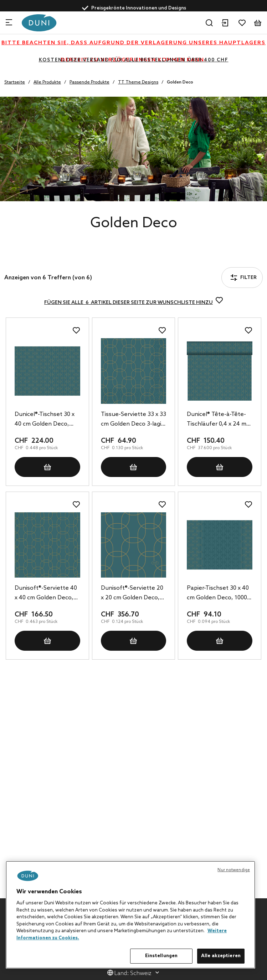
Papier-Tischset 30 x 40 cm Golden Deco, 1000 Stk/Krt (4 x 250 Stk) (218, 594)
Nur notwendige (234, 870)
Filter (25, 258)
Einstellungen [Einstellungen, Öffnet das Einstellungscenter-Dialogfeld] (161, 956)
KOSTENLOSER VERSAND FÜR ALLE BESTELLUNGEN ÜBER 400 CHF (134, 60)
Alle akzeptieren (221, 956)
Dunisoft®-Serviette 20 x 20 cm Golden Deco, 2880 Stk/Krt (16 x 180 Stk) (132, 594)
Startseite (15, 82)
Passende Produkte (89, 82)
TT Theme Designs (138, 82)
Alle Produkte (47, 82)
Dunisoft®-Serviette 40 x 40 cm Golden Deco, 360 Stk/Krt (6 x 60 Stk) (46, 594)
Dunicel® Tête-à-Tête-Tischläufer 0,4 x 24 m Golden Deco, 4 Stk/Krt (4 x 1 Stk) (218, 420)
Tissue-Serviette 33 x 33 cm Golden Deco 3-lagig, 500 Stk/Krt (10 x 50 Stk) (133, 420)
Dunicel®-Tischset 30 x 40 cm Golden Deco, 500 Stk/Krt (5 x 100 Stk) (47, 420)
